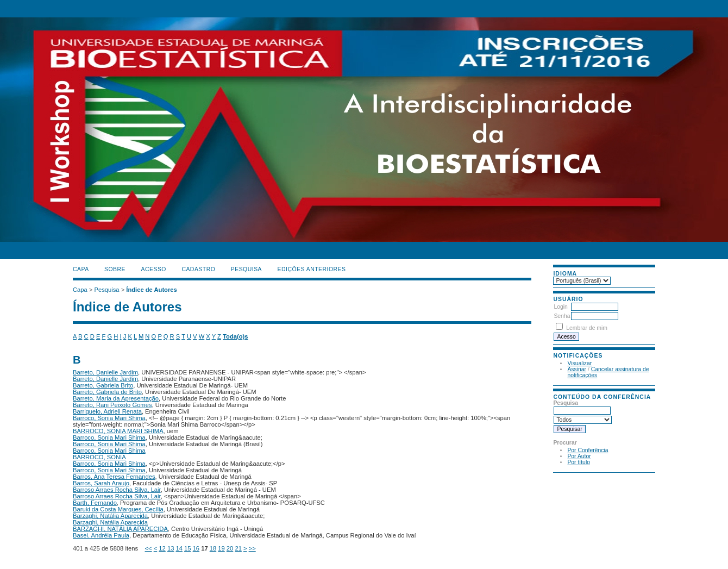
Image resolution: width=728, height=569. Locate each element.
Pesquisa (246, 269)
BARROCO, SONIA (99, 457)
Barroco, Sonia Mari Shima (109, 418)
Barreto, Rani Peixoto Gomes (112, 405)
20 (230, 548)
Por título (579, 462)
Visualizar (579, 363)
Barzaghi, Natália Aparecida (110, 516)
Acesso (154, 269)
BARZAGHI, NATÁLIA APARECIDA (120, 529)
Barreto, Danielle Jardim (105, 372)
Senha (562, 316)
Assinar (577, 369)
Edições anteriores (312, 269)
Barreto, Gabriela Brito (103, 385)
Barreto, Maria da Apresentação (116, 398)
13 (171, 548)
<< (149, 548)
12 (162, 548)
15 (187, 548)
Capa (81, 269)
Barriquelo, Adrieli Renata (107, 411)
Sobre (115, 269)
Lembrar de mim (587, 328)
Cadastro (198, 269)
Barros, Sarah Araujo (101, 483)
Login (560, 307)
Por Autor (579, 456)
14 (179, 548)
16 (196, 548)
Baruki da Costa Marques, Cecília (118, 509)
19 (221, 548)
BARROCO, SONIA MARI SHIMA (118, 431)
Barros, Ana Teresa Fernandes (114, 477)
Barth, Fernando (95, 503)
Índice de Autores (151, 290)
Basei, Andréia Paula (101, 535)
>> (252, 548)
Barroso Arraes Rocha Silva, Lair (117, 490)
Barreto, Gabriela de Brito (107, 392)
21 (238, 548)
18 (213, 548)
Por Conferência (588, 450)
